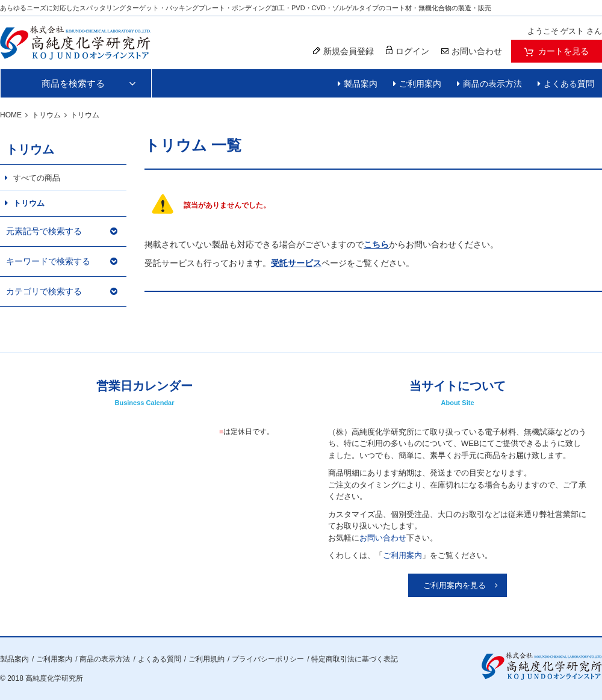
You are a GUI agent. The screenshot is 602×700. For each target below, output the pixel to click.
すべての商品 (37, 178)
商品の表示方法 (492, 84)
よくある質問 (569, 84)
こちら (376, 244)
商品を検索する (73, 83)
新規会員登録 (343, 51)
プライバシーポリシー (268, 659)
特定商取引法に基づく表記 (355, 659)
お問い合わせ (383, 538)
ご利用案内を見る (455, 585)
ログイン (408, 51)
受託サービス (296, 263)
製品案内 (361, 84)
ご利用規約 (206, 659)
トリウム (46, 115)
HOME (11, 115)
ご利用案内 (420, 84)
